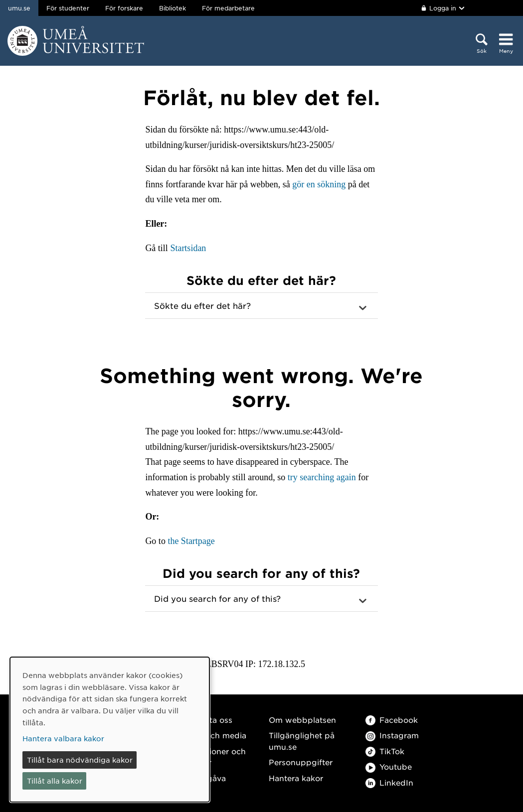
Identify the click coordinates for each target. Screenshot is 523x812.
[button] (261, 306)
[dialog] (110, 730)
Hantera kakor (296, 778)
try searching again (322, 477)
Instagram (392, 735)
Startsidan (188, 248)
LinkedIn (389, 782)
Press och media (214, 735)
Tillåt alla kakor (55, 781)
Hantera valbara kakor (63, 738)
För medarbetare (228, 8)
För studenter (68, 8)
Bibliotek (173, 8)
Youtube (389, 766)
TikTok (385, 751)
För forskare (124, 8)
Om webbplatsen (302, 720)
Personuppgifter (301, 762)
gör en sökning (319, 184)
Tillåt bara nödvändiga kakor (80, 760)
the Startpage (191, 541)
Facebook (392, 720)
